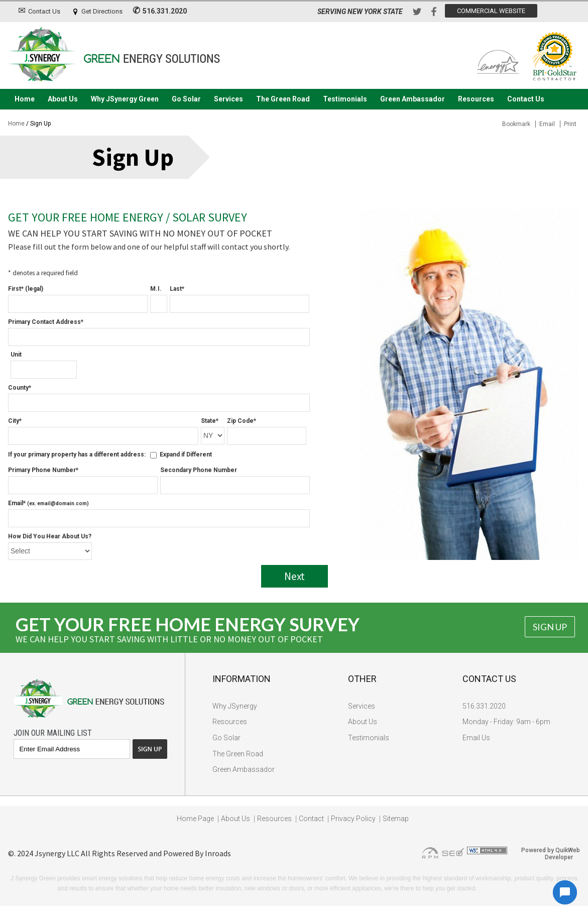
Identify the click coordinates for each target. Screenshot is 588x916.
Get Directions (102, 11)
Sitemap (396, 819)
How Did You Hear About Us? (50, 536)
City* (15, 421)
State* (210, 421)
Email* (48, 503)
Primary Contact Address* (46, 322)
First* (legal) (26, 289)
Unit (16, 355)
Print (570, 124)
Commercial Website (491, 11)
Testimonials (345, 99)
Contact (311, 819)
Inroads (218, 853)
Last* (177, 289)
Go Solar (186, 99)
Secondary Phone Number (199, 470)
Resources (476, 99)
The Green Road (283, 99)
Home (25, 99)
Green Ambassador (413, 99)
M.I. (156, 289)
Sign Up (550, 627)
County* (20, 388)
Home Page (195, 819)
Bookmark (516, 124)
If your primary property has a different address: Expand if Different (110, 454)
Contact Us (44, 11)
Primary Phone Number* (43, 470)
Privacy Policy (353, 819)
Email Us (476, 738)
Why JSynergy (235, 706)
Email (547, 124)
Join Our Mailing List (53, 733)
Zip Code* (242, 421)
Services (228, 99)
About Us (63, 99)
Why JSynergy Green (125, 99)
